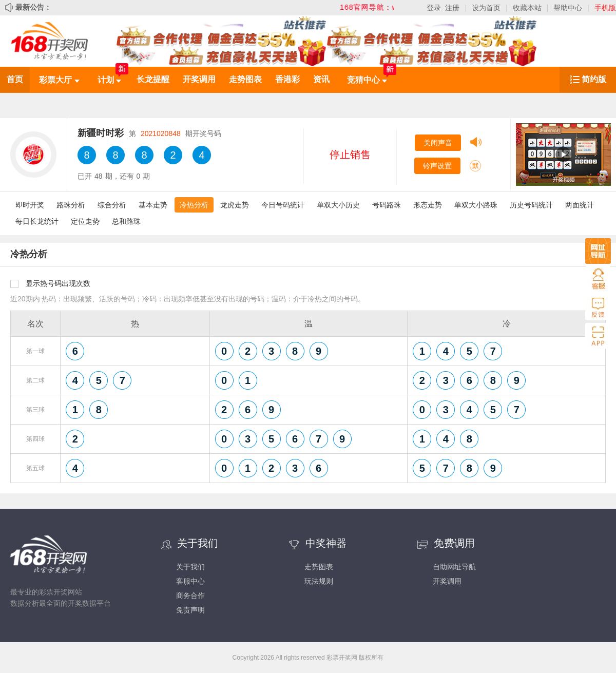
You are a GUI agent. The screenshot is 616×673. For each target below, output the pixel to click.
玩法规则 (319, 581)
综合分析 (112, 205)
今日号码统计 (283, 205)
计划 (109, 80)
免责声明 (190, 610)
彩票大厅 (59, 80)
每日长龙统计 (37, 221)
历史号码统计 (531, 205)
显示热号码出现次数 (58, 283)
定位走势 (85, 221)
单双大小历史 (338, 205)
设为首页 (486, 8)
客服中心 (190, 581)
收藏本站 (527, 8)
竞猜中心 (367, 80)
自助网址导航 (454, 567)
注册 (452, 8)
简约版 (594, 79)
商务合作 (190, 595)
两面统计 (580, 205)
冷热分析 (194, 205)
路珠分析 (71, 205)
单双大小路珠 (476, 205)
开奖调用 (199, 79)
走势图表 (245, 79)
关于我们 (190, 567)
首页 (15, 79)
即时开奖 (30, 205)
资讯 (321, 79)
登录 (434, 8)
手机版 (605, 8)
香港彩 (287, 79)
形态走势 (428, 205)
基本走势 (153, 205)
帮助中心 (568, 8)
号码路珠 (387, 205)
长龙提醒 (153, 79)
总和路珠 (126, 221)
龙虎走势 (235, 205)
